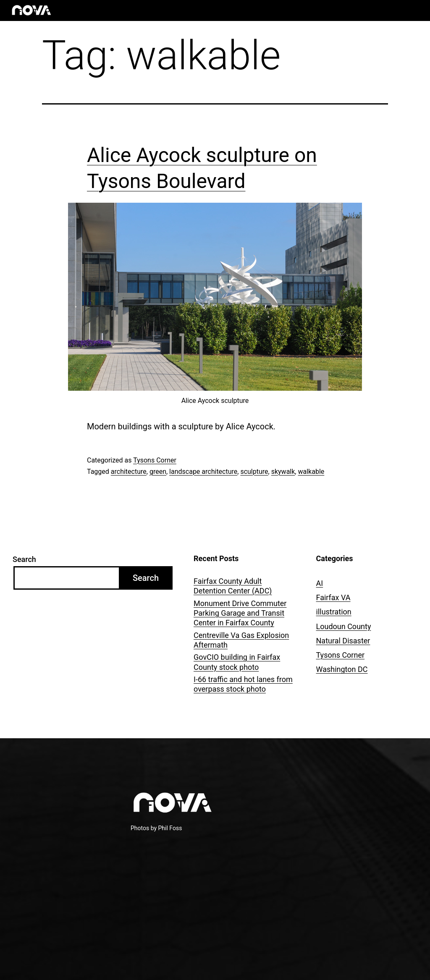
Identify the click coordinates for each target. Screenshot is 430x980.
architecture (129, 472)
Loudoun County (344, 626)
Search (24, 559)
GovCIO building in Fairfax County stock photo (237, 662)
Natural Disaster (343, 641)
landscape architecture (203, 472)
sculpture (254, 472)
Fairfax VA (333, 597)
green (158, 472)
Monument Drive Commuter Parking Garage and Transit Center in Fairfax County (240, 613)
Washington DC (342, 669)
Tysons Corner (155, 460)
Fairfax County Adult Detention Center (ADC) (233, 586)
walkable (311, 472)
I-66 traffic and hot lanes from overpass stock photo (243, 684)
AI (320, 583)
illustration (334, 612)
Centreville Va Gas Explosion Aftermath (241, 640)
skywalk (283, 472)
